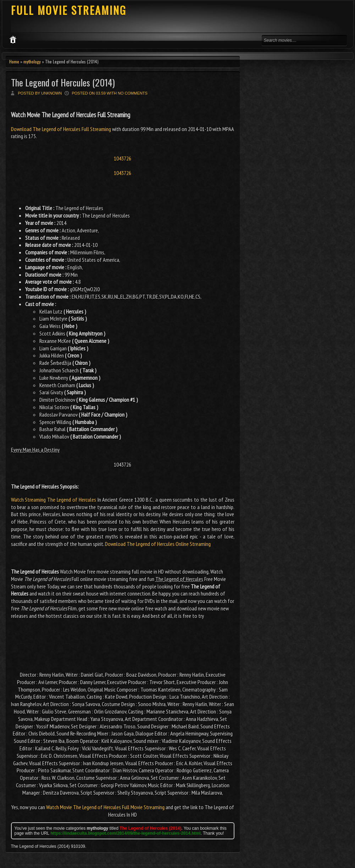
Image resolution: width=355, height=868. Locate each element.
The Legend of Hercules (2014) (63, 82)
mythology (32, 61)
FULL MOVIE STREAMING (69, 10)
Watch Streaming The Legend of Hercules (54, 500)
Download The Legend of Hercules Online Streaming (158, 544)
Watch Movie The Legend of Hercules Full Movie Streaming (105, 807)
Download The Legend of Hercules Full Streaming (62, 129)
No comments (133, 93)
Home (14, 61)
